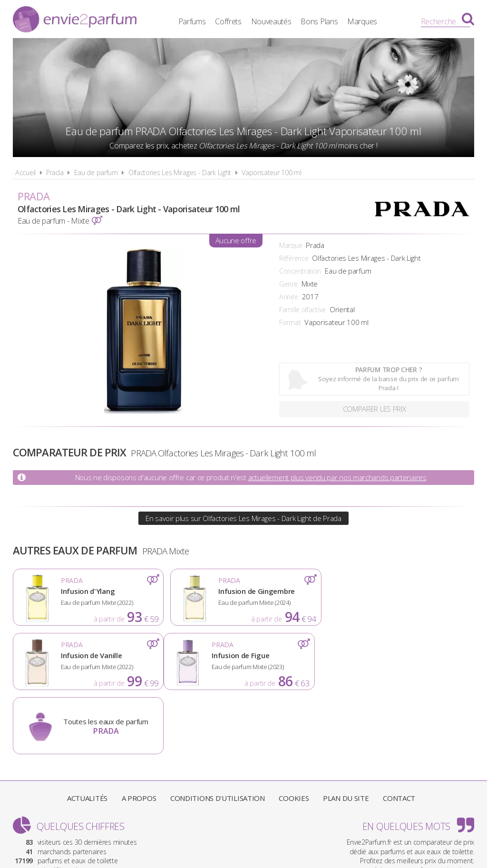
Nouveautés (273, 21)
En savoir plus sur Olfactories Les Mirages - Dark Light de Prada (243, 518)
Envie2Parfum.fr (75, 20)
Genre (288, 284)
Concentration (300, 271)
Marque (291, 245)
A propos (139, 734)
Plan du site (346, 734)
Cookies (294, 734)
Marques (364, 21)
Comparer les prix (375, 409)
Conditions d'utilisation (218, 734)
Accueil (25, 173)
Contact (399, 734)
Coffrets (230, 21)
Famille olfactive (302, 310)
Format (290, 322)
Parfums (194, 21)
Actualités (87, 734)
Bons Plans (321, 21)
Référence (294, 258)
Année (289, 297)
